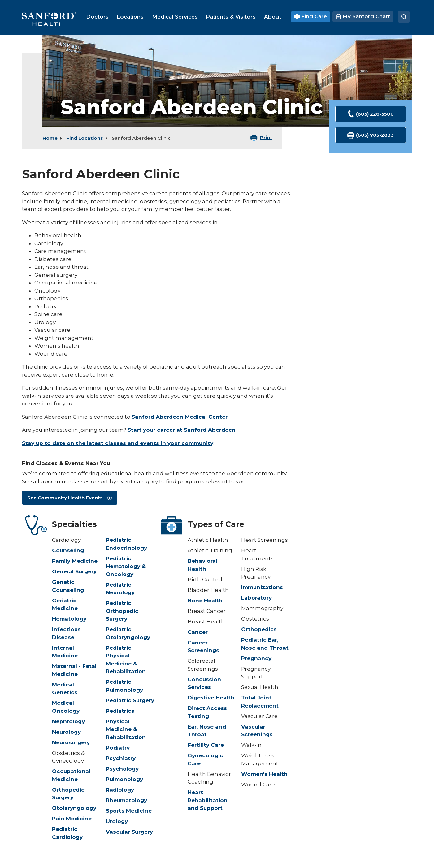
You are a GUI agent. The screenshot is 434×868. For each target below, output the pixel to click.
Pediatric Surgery (130, 700)
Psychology (122, 769)
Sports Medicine (129, 811)
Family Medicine (75, 561)
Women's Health (264, 774)
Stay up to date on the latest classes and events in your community (118, 443)
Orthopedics (259, 629)
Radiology (120, 790)
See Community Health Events (65, 498)
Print (266, 137)
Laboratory (256, 598)
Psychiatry (121, 758)
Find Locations (85, 138)
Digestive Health (211, 698)
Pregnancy (256, 658)
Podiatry (118, 748)
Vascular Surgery (129, 832)
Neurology (66, 732)
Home (50, 138)
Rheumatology (126, 800)
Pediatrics (120, 711)
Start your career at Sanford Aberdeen (182, 430)
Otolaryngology (74, 808)
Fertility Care (206, 745)
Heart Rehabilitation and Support (208, 800)
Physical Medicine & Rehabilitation (126, 729)
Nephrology (68, 721)
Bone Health (205, 601)
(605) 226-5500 (371, 114)
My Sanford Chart (363, 16)
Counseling (68, 550)
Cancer (198, 632)
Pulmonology (124, 779)
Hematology (69, 619)
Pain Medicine (72, 819)
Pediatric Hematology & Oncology (126, 566)
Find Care (311, 16)
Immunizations (262, 587)
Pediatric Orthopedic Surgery (122, 611)
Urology (117, 821)
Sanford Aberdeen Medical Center (180, 417)
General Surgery (74, 571)
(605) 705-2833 (371, 135)
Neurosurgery (71, 742)
